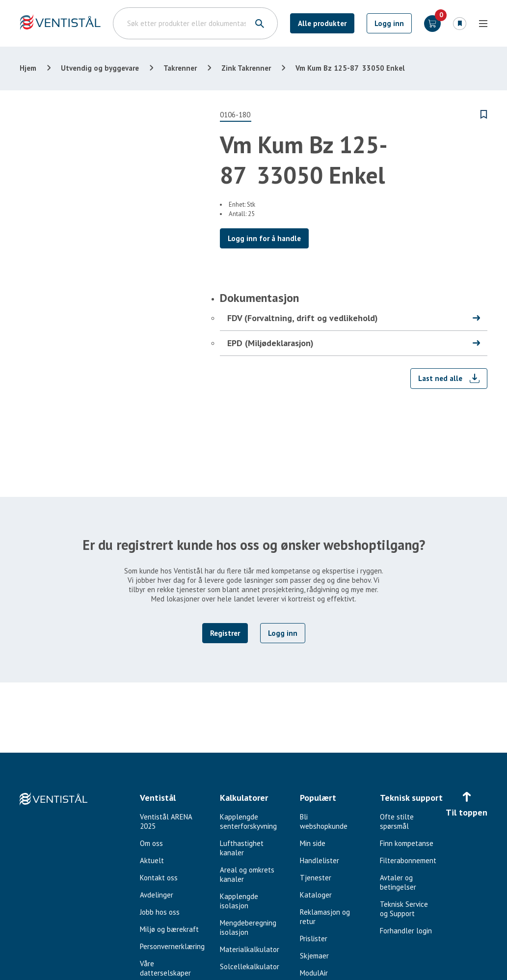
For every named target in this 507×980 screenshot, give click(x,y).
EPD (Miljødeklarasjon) (270, 343)
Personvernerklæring (172, 946)
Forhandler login (406, 931)
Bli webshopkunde (324, 821)
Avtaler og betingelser (398, 882)
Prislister (314, 939)
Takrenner (180, 68)
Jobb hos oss (160, 912)
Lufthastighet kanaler (242, 848)
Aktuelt (152, 860)
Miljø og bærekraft (169, 929)
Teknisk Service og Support (404, 909)
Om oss (151, 843)
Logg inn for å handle (264, 238)
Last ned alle (440, 378)
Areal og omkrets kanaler (247, 874)
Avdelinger (157, 895)
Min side (313, 843)
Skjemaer (314, 956)
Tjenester (316, 878)
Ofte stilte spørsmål (397, 821)
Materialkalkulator (250, 949)
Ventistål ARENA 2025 (166, 821)
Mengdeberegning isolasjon (248, 927)
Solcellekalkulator (250, 966)
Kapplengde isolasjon (239, 901)
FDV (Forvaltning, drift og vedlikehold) (303, 318)
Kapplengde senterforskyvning (248, 821)
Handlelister (320, 860)
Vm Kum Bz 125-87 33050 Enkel (350, 68)
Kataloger (316, 895)
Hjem (28, 68)
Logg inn (389, 23)
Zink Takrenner (246, 68)
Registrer (225, 633)
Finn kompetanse (407, 843)
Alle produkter (322, 23)
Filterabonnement (408, 860)
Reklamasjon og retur (325, 917)
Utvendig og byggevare (100, 68)
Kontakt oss (159, 878)
